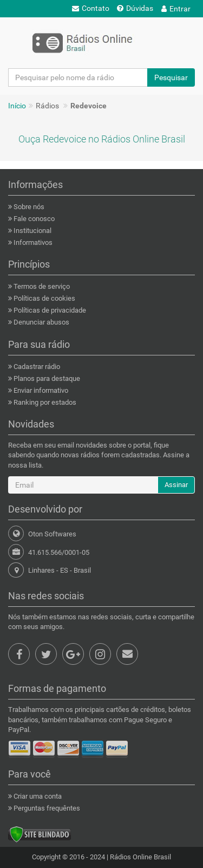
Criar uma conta (37, 796)
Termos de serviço (41, 286)
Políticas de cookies (44, 298)
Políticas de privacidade (49, 310)
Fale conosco (33, 219)
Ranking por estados (44, 402)
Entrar (176, 9)
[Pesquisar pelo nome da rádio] (78, 77)
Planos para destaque (46, 378)
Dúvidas (135, 8)
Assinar (176, 485)
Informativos (32, 242)
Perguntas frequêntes (46, 808)
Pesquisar (171, 77)
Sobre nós (28, 207)
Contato (91, 8)
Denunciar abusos (41, 322)
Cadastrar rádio (36, 367)
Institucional (32, 231)
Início (17, 106)
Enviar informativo (40, 390)
